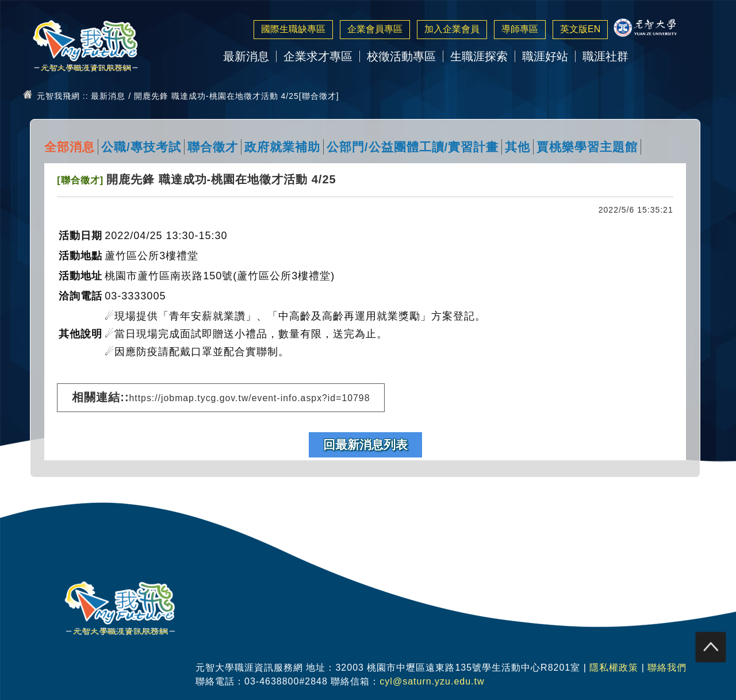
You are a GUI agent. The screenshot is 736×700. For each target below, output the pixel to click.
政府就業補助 (282, 147)
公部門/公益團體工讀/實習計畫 (413, 147)
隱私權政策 (614, 668)
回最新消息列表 (365, 445)
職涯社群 (605, 56)
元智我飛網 (58, 96)
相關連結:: (221, 397)
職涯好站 (545, 56)
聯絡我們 (667, 668)
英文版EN (580, 29)
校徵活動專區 (401, 56)
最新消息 (246, 56)
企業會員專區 (375, 29)
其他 (517, 147)
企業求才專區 (318, 56)
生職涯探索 (479, 56)
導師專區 (520, 29)
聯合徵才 (213, 147)
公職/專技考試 (141, 147)
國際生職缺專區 (293, 29)
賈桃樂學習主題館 (587, 147)
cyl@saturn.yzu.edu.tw (432, 681)
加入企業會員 (452, 29)
